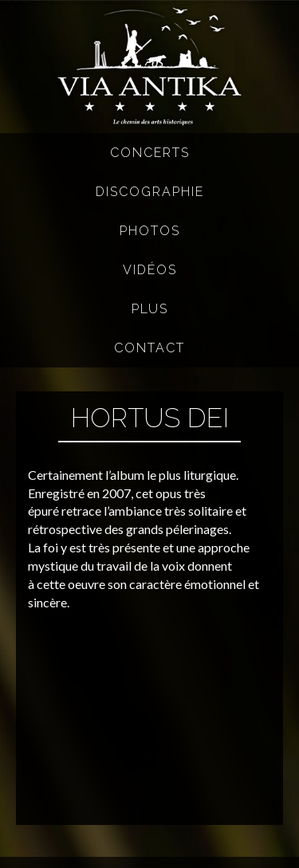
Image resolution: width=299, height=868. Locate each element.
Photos (150, 231)
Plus (150, 309)
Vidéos (150, 270)
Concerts (150, 153)
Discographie (150, 192)
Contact (149, 348)
